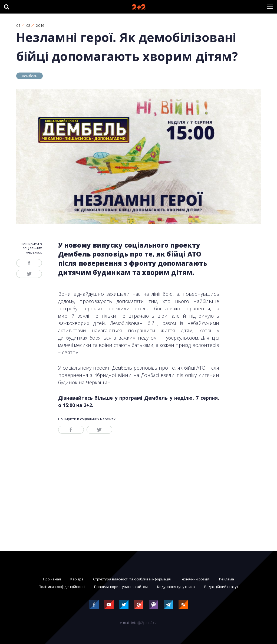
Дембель (29, 76)
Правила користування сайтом (121, 587)
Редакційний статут (221, 587)
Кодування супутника (176, 587)
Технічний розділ (195, 579)
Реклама (227, 579)
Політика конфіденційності (62, 587)
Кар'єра (77, 579)
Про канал (52, 579)
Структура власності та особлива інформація (132, 579)
